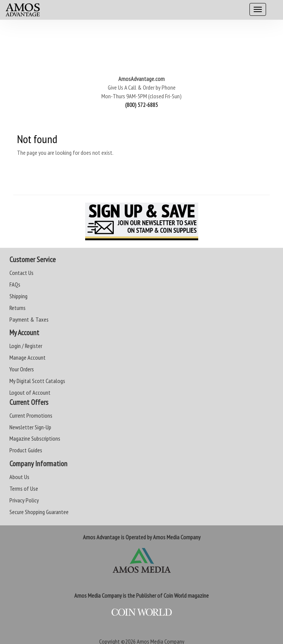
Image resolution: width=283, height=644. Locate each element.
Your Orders (22, 369)
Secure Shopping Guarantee (39, 512)
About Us (19, 477)
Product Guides (26, 450)
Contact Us (21, 273)
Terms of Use (24, 488)
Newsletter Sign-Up (30, 427)
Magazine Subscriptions (35, 438)
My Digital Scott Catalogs (37, 381)
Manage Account (28, 357)
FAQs (15, 284)
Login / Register (26, 346)
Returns (18, 308)
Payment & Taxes (29, 319)
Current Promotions (31, 415)
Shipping (18, 296)
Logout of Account (30, 392)
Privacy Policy (24, 500)
